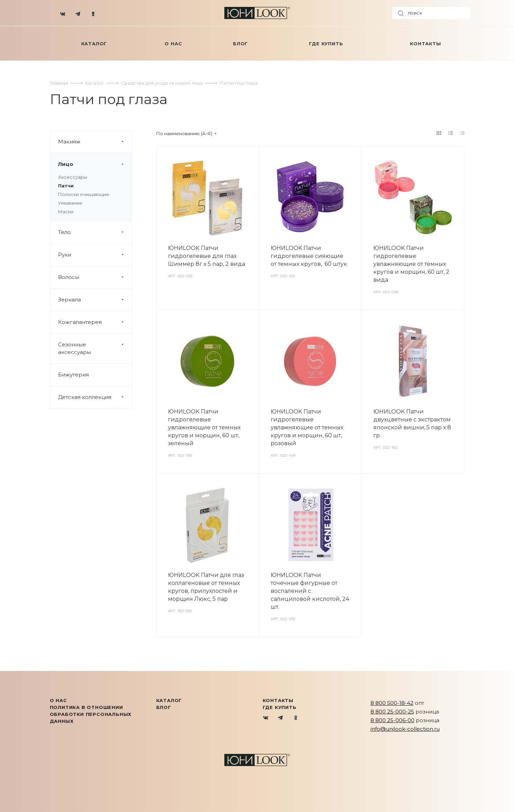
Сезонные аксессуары (95, 348)
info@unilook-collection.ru (405, 729)
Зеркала (95, 300)
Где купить (280, 707)
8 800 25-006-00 (392, 720)
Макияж (95, 142)
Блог (164, 707)
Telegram (281, 718)
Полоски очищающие (84, 194)
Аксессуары (73, 177)
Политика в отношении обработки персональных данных (91, 714)
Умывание (70, 203)
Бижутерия (73, 375)
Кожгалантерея (95, 322)
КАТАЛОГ (169, 700)
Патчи (66, 186)
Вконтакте (266, 718)
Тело (95, 232)
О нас (58, 700)
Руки (95, 255)
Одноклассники (296, 718)
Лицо (95, 164)
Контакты (278, 700)
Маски (66, 212)
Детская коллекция (95, 397)
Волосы (95, 277)
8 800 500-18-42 (392, 703)
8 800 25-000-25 (392, 712)
